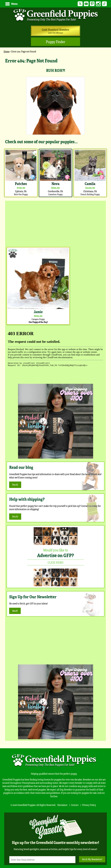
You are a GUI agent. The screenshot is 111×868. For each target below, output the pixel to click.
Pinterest (91, 4)
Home (7, 51)
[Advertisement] (55, 223)
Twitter (77, 4)
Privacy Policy (89, 805)
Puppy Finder (55, 42)
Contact (75, 805)
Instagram (97, 4)
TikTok (104, 4)
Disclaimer (62, 805)
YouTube (84, 4)
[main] (55, 127)
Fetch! (15, 485)
